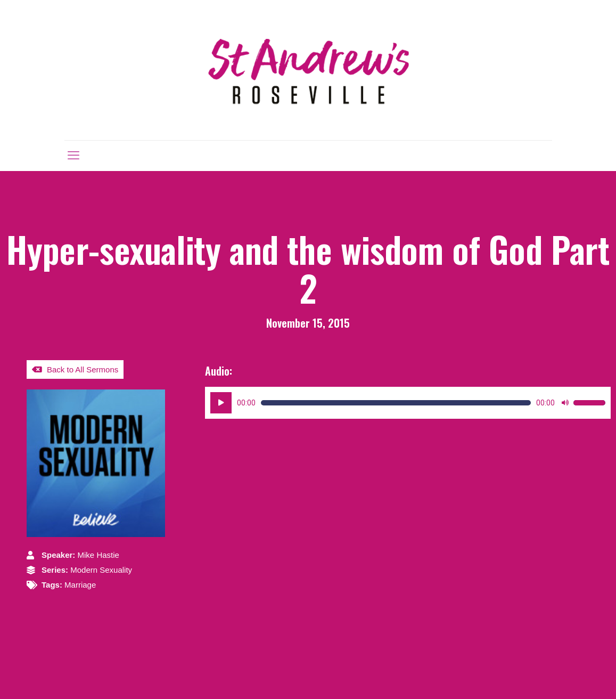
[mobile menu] (73, 156)
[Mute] (565, 403)
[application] (408, 403)
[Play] (221, 403)
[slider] (396, 403)
